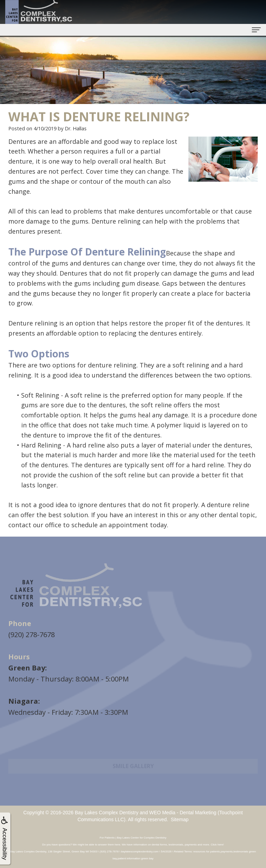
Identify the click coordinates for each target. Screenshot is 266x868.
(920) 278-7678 (32, 635)
